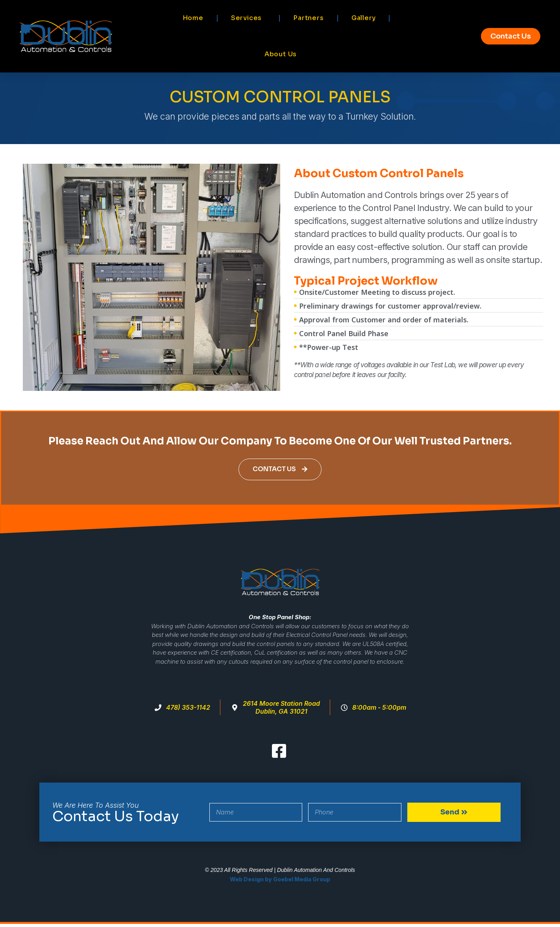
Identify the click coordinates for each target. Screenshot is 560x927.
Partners (308, 18)
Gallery (364, 18)
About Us (281, 54)
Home (193, 18)
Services (248, 18)
